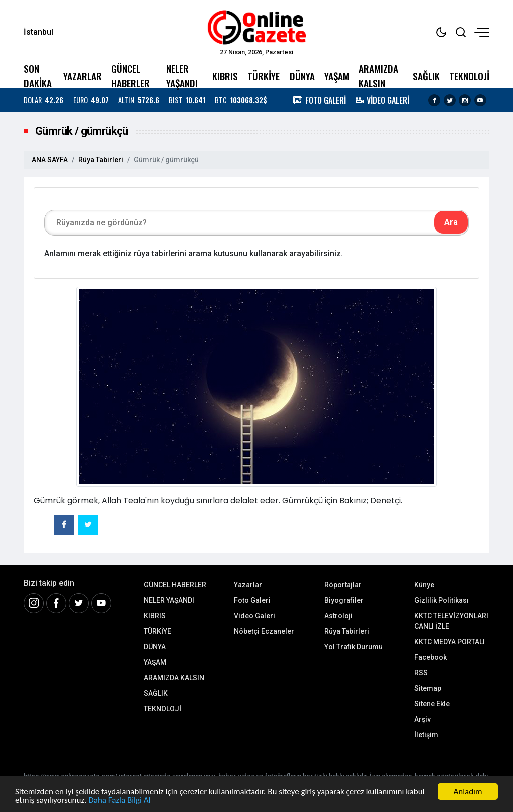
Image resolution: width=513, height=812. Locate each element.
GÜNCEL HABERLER (131, 76)
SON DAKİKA (38, 76)
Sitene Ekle (432, 704)
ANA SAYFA (50, 160)
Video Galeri (254, 616)
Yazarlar (248, 585)
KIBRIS (225, 76)
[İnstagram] (34, 603)
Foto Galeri (252, 600)
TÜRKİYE (264, 76)
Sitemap (428, 688)
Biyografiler (344, 600)
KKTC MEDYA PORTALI (450, 642)
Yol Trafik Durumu (353, 647)
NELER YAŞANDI (182, 76)
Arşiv (423, 719)
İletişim (426, 735)
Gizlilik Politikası (442, 600)
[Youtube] (101, 603)
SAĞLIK (426, 76)
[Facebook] (56, 603)
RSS (421, 673)
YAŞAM (337, 76)
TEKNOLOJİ (469, 76)
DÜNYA (302, 76)
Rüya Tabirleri (101, 160)
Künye (424, 585)
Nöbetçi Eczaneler (264, 631)
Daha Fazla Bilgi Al (119, 800)
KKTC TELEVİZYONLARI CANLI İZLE (451, 621)
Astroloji (338, 616)
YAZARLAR (82, 76)
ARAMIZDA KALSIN (378, 76)
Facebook (431, 657)
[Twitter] (79, 603)
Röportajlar (343, 585)
